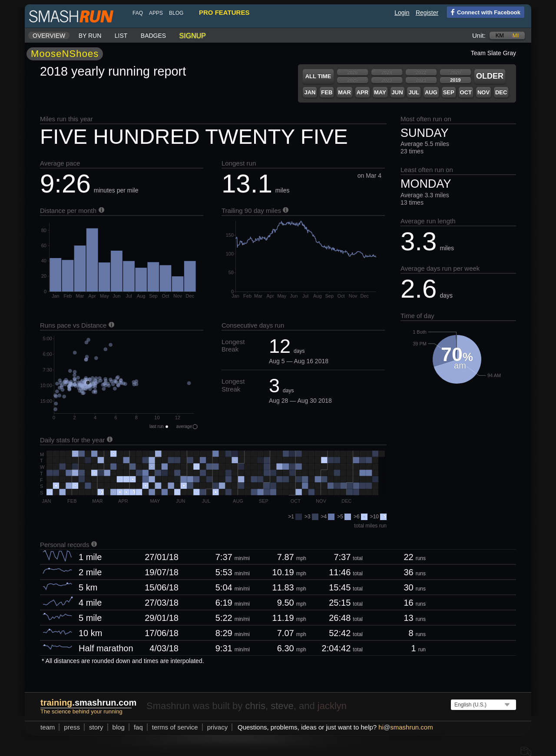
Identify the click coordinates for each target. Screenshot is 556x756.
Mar (344, 92)
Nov (483, 92)
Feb (327, 92)
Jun (397, 92)
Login (402, 13)
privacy (218, 727)
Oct (466, 92)
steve (282, 706)
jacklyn (332, 706)
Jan (310, 92)
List (121, 36)
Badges (153, 36)
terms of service (175, 727)
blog (176, 13)
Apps (156, 13)
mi (516, 35)
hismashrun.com (405, 727)
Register (427, 13)
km (500, 35)
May (380, 92)
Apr (362, 92)
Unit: (479, 35)
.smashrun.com (88, 703)
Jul (414, 92)
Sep (449, 92)
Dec (501, 92)
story (96, 727)
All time (318, 76)
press (72, 727)
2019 (455, 80)
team (48, 727)
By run (90, 36)
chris (255, 706)
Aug (431, 92)
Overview (49, 36)
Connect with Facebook (484, 12)
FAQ (138, 13)
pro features (224, 12)
